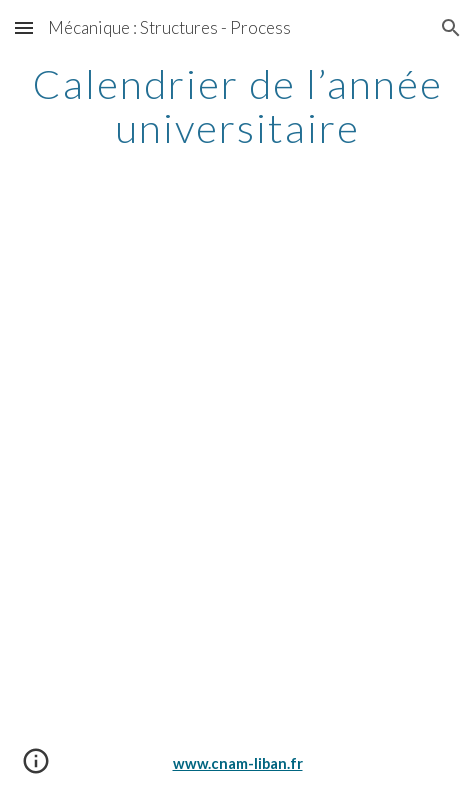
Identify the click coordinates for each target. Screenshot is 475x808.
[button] (24, 27)
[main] (237, 106)
